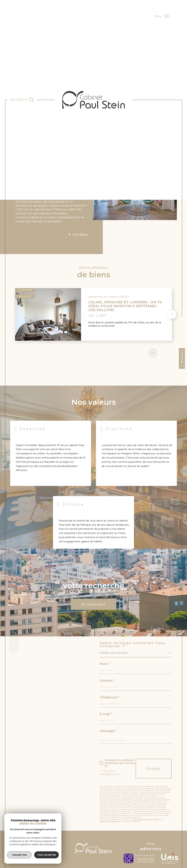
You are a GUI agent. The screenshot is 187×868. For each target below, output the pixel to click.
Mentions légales (91, 845)
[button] (172, 290)
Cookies (170, 845)
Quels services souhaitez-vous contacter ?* (133, 620)
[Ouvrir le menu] (162, 16)
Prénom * (107, 656)
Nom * (105, 639)
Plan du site (76, 845)
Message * (108, 706)
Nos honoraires (115, 845)
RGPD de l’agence (142, 845)
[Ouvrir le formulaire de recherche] (22, 100)
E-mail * (106, 689)
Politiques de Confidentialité (146, 794)
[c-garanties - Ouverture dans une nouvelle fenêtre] (140, 834)
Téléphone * (110, 673)
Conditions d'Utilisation (110, 796)
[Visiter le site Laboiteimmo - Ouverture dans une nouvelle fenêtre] (93, 857)
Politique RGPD (158, 845)
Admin (103, 845)
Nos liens (128, 845)
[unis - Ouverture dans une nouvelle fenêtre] (170, 834)
